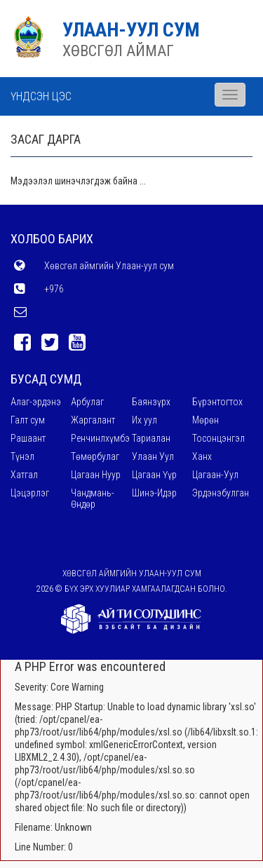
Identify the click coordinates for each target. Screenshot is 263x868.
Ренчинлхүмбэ (100, 438)
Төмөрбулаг (95, 456)
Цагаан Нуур (96, 475)
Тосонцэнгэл (218, 438)
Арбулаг (87, 402)
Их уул (144, 420)
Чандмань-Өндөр (93, 499)
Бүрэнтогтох (217, 402)
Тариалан (151, 438)
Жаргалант (93, 420)
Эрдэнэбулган (221, 493)
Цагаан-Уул (215, 475)
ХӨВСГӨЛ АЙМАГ (118, 51)
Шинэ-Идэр (154, 493)
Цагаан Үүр (154, 475)
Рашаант (28, 438)
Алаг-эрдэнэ (36, 402)
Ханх (202, 456)
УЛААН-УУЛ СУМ (131, 30)
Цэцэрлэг (30, 493)
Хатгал (24, 475)
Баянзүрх (151, 402)
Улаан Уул (153, 456)
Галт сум (28, 420)
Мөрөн (205, 420)
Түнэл (22, 456)
